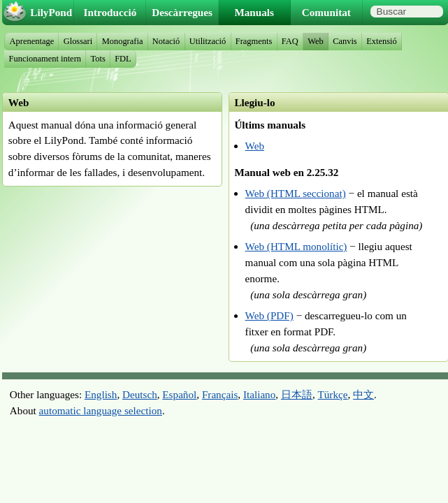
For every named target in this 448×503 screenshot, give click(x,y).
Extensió (382, 41)
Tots (97, 59)
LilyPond (51, 12)
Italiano (259, 394)
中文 (363, 394)
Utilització (208, 41)
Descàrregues (182, 12)
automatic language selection (101, 410)
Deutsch (140, 394)
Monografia (123, 41)
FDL (123, 59)
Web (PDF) (269, 315)
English (101, 394)
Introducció (110, 12)
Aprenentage (32, 41)
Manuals (254, 12)
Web (255, 146)
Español (179, 394)
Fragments (254, 41)
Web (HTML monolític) (296, 246)
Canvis (345, 41)
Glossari (78, 41)
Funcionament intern (45, 59)
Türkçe (333, 394)
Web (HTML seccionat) (296, 193)
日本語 (297, 394)
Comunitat (326, 12)
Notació (166, 41)
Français (220, 394)
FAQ (290, 41)
